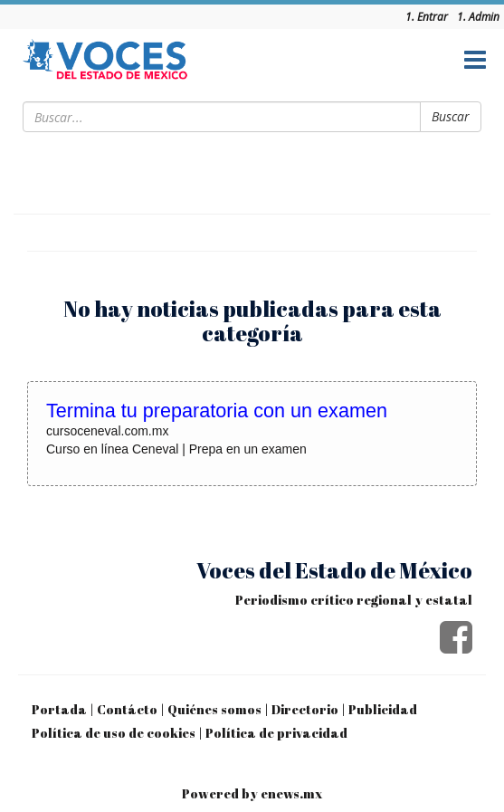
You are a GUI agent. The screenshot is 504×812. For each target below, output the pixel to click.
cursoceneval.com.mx (107, 431)
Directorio (305, 709)
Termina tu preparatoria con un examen (217, 411)
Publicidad (383, 709)
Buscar (451, 116)
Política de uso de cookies (114, 733)
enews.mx (291, 793)
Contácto (127, 709)
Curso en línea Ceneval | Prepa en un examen (176, 449)
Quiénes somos (214, 709)
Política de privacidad (276, 733)
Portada (59, 709)
